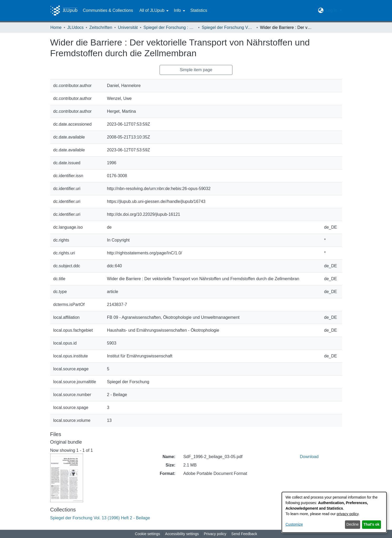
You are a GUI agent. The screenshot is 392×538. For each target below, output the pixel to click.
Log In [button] (332, 10)
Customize (294, 524)
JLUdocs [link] (75, 27)
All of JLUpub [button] (152, 10)
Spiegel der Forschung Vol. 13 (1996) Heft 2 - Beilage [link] (228, 27)
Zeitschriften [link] (101, 27)
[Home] (64, 11)
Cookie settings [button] (147, 534)
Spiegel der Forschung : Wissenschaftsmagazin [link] (170, 27)
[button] (321, 11)
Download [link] (309, 457)
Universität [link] (128, 27)
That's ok (372, 524)
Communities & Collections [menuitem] (108, 10)
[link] (100, 518)
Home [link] (56, 27)
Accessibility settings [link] (182, 534)
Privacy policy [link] (215, 534)
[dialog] (334, 512)
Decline (353, 524)
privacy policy (348, 514)
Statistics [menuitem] (199, 10)
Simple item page (196, 70)
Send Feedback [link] (244, 534)
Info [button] (177, 10)
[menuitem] (153, 11)
